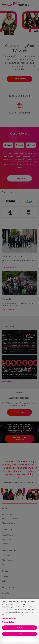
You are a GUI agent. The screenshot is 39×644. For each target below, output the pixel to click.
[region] (19, 621)
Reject (20, 634)
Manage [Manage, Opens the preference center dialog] (19, 640)
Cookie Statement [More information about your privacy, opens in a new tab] (9, 618)
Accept (19, 628)
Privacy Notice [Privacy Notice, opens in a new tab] (8, 622)
